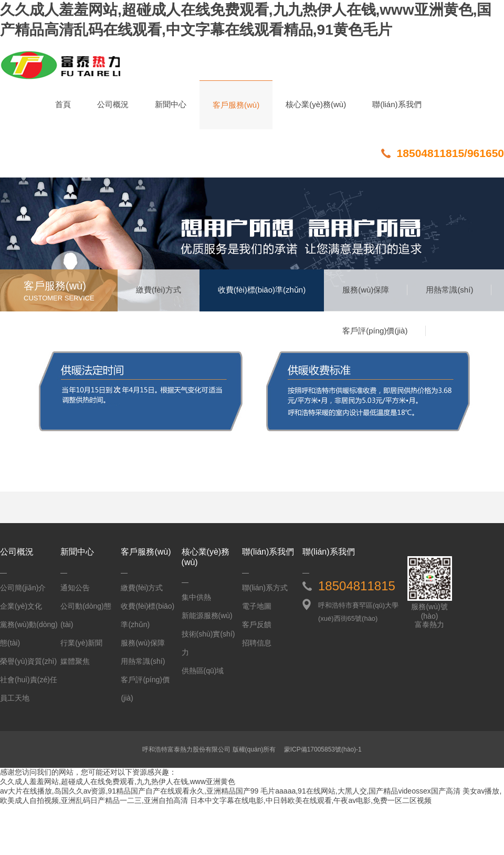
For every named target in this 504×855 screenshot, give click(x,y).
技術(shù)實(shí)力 (208, 643)
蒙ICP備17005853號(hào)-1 (323, 749)
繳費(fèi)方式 (159, 290)
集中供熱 (196, 597)
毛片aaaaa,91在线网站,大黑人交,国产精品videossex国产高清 (360, 791)
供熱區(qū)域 (203, 671)
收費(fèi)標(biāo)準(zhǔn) (262, 290)
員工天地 (15, 698)
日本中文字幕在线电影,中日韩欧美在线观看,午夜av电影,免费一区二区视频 (311, 800)
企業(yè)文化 (21, 606)
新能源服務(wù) (207, 616)
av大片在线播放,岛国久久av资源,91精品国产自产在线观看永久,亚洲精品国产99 (129, 791)
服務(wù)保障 (366, 290)
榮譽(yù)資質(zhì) (28, 661)
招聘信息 (257, 643)
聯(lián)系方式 (265, 588)
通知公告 (75, 588)
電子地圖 (257, 606)
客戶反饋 (257, 624)
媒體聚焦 (75, 661)
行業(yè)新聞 (81, 643)
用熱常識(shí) (449, 290)
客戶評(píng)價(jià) (375, 331)
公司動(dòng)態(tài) (86, 615)
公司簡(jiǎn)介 (23, 588)
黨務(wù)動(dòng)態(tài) (29, 634)
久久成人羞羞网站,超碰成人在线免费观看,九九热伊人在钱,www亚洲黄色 (118, 781)
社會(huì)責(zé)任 (29, 680)
